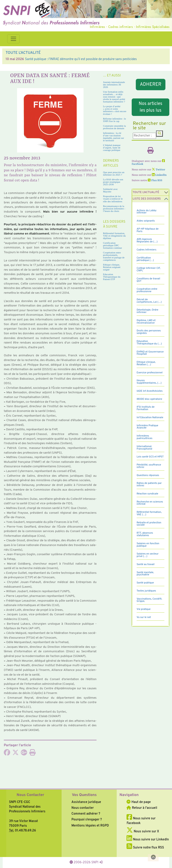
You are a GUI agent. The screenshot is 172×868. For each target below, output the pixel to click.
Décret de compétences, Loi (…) (149, 301)
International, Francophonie (144, 448)
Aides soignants (146, 221)
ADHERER (150, 85)
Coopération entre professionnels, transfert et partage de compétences (114, 256)
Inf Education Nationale (150, 418)
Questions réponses (148, 475)
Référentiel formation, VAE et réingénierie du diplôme (114, 236)
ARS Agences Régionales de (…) (147, 240)
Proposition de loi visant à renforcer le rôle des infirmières (113, 199)
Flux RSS (155, 181)
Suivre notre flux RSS (145, 848)
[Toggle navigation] (13, 39)
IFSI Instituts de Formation (146, 408)
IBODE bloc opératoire (149, 399)
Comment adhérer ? (86, 814)
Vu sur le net (144, 617)
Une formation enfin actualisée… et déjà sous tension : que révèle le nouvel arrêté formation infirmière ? (114, 97)
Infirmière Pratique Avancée (147, 427)
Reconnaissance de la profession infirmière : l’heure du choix (114, 209)
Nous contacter (83, 808)
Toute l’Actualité (146, 192)
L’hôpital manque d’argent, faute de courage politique (112, 148)
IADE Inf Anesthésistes (150, 391)
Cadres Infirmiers (146, 250)
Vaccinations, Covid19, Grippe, (149, 600)
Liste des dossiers (147, 199)
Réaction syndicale (147, 494)
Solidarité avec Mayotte (110, 190)
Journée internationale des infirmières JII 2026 (114, 85)
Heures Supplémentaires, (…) (149, 382)
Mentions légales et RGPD (90, 826)
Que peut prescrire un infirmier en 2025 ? (114, 173)
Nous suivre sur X (143, 831)
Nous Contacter (30, 795)
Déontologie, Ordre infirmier (147, 311)
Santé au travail (146, 564)
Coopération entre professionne (147, 290)
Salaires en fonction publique (148, 545)
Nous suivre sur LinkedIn (148, 840)
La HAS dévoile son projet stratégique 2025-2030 (113, 182)
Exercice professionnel (150, 373)
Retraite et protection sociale (149, 524)
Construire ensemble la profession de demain (114, 127)
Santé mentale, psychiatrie (145, 574)
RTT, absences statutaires (145, 534)
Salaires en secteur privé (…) (148, 555)
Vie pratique (144, 609)
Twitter (158, 170)
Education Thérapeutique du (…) (149, 343)
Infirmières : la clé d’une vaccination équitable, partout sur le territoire (114, 137)
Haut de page (139, 802)
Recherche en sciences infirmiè (150, 503)
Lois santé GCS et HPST (150, 457)
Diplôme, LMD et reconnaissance (146, 322)
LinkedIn (159, 175)
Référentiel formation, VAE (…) (149, 513)
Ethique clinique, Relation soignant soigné (112, 267)
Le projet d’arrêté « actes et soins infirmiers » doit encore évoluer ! (115, 110)
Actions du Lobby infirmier (147, 212)
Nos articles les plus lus (150, 107)
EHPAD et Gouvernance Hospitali (150, 353)
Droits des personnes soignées (149, 332)
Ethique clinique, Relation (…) (146, 363)
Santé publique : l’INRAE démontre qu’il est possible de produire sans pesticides (81, 59)
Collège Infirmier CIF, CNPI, (148, 269)
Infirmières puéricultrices (144, 437)
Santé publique (145, 583)
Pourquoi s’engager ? (87, 820)
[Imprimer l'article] (32, 754)
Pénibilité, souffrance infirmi (149, 466)
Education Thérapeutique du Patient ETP (112, 277)
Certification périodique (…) (145, 259)
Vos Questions (84, 795)
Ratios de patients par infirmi (149, 484)
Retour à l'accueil (142, 808)
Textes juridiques (146, 591)
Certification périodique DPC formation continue (112, 245)
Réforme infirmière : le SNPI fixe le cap (114, 120)
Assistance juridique (86, 802)
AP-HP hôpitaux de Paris (148, 230)
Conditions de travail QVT (148, 280)
